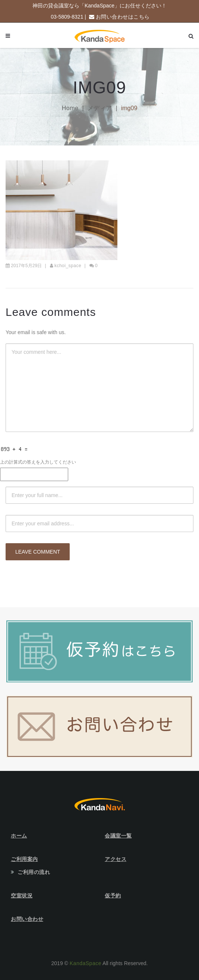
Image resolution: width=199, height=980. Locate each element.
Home (70, 108)
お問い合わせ (27, 919)
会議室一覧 (118, 836)
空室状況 (22, 896)
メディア (100, 108)
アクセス (116, 859)
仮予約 (113, 896)
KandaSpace (86, 963)
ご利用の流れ (34, 872)
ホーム (19, 836)
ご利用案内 (24, 859)
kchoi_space (68, 266)
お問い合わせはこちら (123, 17)
